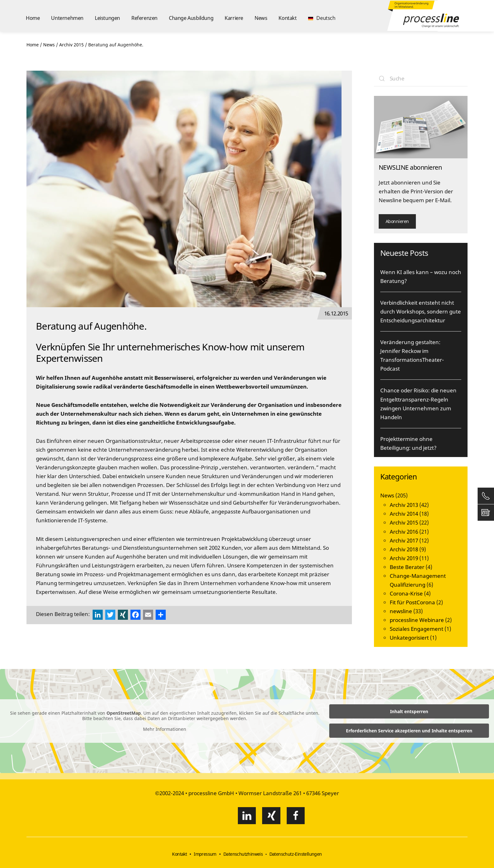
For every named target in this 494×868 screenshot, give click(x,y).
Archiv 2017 (404, 540)
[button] (322, 16)
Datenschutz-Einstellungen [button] (296, 854)
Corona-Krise (406, 593)
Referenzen (144, 18)
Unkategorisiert (409, 638)
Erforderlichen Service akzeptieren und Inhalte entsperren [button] (409, 731)
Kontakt (287, 18)
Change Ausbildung (191, 18)
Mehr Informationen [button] (165, 729)
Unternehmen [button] (67, 18)
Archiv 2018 (404, 549)
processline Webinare (417, 620)
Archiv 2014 (404, 514)
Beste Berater (407, 567)
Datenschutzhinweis (243, 854)
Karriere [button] (234, 18)
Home (33, 18)
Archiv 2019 (404, 558)
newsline (401, 611)
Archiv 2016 (404, 532)
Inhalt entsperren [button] (409, 711)
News (261, 18)
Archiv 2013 (404, 505)
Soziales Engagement (416, 629)
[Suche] (421, 79)
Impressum (205, 854)
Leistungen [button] (107, 18)
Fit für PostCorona (412, 602)
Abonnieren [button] (397, 221)
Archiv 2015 (404, 522)
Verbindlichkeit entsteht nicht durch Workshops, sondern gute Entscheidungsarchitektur (421, 311)
